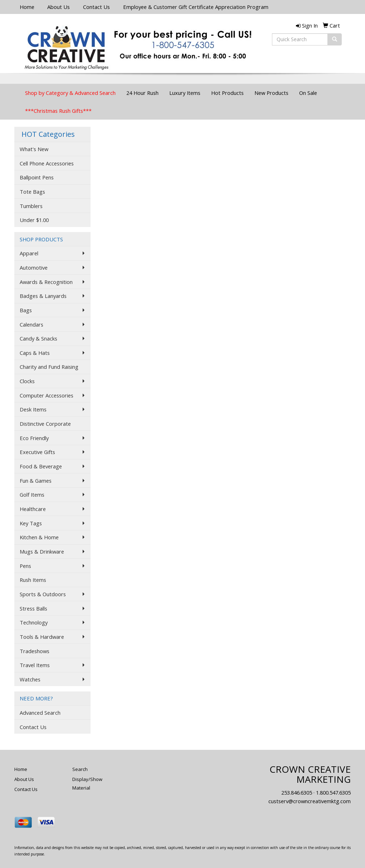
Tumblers (31, 206)
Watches (30, 679)
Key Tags (31, 523)
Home (27, 7)
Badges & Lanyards (43, 296)
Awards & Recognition (46, 282)
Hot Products (227, 93)
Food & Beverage (41, 466)
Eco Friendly (34, 438)
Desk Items (33, 409)
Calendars (31, 324)
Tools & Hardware (42, 637)
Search (80, 769)
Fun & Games (36, 481)
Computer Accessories (47, 395)
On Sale (308, 93)
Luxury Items (185, 93)
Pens (25, 566)
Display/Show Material (87, 783)
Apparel (29, 253)
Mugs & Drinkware (42, 551)
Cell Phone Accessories (47, 163)
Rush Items (33, 580)
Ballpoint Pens (37, 177)
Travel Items (35, 665)
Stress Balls (33, 608)
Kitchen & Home (39, 537)
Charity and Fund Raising (49, 367)
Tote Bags (32, 192)
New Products (271, 93)
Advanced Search (40, 713)
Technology (34, 622)
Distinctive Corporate (45, 424)
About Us (59, 7)
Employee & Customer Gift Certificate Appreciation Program (196, 7)
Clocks (27, 381)
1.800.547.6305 (333, 792)
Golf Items (32, 495)
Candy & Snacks (38, 338)
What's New (34, 149)
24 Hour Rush (142, 93)
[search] (335, 39)
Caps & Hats (35, 353)
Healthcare (33, 509)
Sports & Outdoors (43, 594)
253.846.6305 (297, 792)
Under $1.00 (34, 220)
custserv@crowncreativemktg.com (310, 801)
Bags (26, 310)
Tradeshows (35, 651)
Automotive (34, 267)
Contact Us (96, 7)
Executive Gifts (37, 452)
